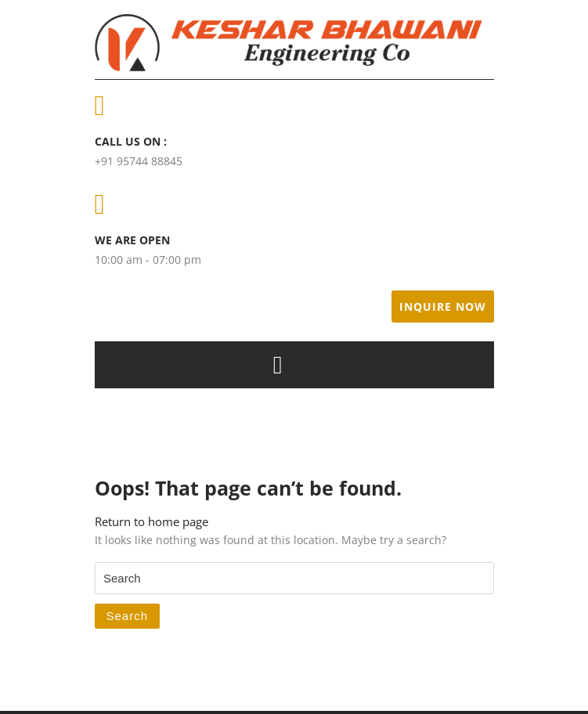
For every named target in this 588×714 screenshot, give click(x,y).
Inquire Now (443, 307)
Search (128, 616)
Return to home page (152, 521)
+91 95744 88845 (139, 161)
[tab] (278, 365)
